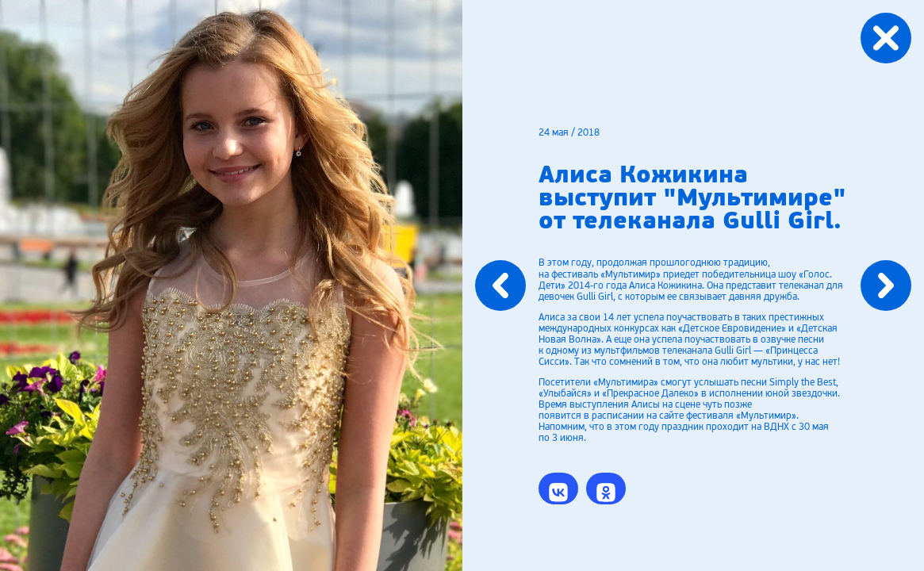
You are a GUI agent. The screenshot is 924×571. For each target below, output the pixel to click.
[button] (558, 489)
